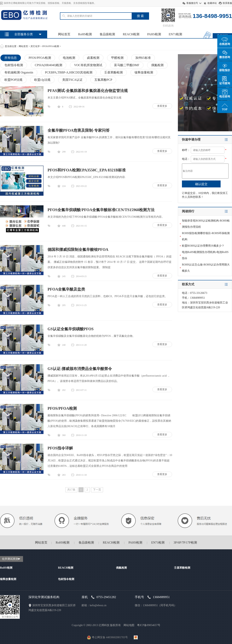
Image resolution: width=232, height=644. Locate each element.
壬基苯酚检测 (113, 72)
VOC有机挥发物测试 (88, 65)
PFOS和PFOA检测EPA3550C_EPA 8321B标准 (87, 170)
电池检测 (69, 58)
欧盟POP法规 (13, 80)
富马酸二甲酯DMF (127, 65)
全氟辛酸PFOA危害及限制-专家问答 (79, 130)
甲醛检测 (117, 58)
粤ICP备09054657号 (149, 625)
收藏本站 (212, 3)
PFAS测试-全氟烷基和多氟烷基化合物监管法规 (88, 91)
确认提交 (201, 184)
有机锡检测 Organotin (19, 72)
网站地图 (129, 625)
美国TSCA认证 (72, 80)
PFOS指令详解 (60, 448)
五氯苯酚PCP (103, 80)
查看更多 (162, 106)
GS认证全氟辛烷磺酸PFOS (71, 329)
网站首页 (64, 34)
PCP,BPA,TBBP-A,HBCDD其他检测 (69, 72)
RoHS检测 (85, 34)
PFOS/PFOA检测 (51, 46)
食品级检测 (107, 34)
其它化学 (35, 46)
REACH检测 (131, 34)
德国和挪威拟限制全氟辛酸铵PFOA (78, 250)
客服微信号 (192, 3)
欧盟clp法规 (42, 80)
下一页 (97, 490)
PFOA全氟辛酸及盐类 (66, 289)
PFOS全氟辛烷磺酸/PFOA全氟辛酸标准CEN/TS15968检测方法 (101, 210)
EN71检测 (175, 34)
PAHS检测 (154, 34)
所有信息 (11, 58)
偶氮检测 (157, 65)
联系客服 (227, 3)
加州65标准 (143, 58)
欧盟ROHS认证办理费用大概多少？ (203, 246)
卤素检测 (93, 58)
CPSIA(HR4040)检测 (49, 65)
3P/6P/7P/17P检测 (185, 542)
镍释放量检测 (144, 72)
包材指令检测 (14, 65)
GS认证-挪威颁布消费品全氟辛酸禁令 (80, 369)
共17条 (71, 490)
